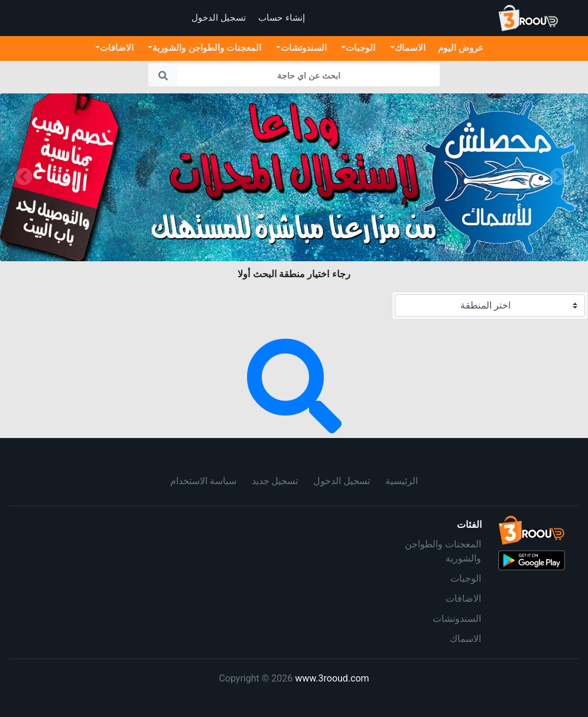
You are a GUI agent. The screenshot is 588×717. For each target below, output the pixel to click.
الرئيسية (402, 481)
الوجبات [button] (360, 48)
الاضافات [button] (117, 48)
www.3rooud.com (332, 678)
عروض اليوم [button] (461, 48)
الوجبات (466, 578)
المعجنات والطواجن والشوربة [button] (207, 48)
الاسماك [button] (410, 48)
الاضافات (463, 598)
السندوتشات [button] (304, 48)
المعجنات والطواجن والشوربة (443, 551)
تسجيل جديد (275, 481)
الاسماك (465, 639)
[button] (24, 177)
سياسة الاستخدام (203, 481)
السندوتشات (457, 619)
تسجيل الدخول (342, 481)
